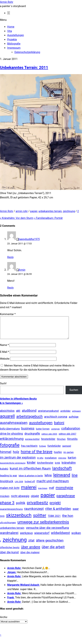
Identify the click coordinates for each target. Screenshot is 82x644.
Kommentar (8, 314)
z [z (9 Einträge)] (1, 545)
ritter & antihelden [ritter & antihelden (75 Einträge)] (58, 513)
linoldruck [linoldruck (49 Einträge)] (7, 485)
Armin (22, 270)
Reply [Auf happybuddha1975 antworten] (10, 257)
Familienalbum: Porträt (48, 218)
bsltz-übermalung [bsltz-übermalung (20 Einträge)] (10, 433)
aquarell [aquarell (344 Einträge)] (7, 421)
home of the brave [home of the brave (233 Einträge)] (37, 456)
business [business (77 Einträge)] (28, 433)
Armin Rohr (7, 211)
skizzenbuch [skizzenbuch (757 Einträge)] (19, 520)
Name (4, 349)
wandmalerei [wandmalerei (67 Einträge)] (9, 537)
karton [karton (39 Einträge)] (72, 462)
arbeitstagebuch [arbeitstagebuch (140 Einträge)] (29, 421)
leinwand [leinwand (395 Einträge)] (62, 479)
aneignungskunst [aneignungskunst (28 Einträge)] (48, 415)
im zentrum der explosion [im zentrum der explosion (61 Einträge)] (18, 462)
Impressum (14, 48)
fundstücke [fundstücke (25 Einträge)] (54, 450)
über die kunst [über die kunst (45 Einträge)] (9, 557)
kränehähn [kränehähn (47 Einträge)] (69, 467)
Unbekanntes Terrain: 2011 (24, 68)
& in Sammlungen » (11, 407)
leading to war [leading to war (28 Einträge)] (9, 480)
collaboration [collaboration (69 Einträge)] (71, 433)
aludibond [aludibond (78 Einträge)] (29, 415)
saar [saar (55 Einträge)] (76, 513)
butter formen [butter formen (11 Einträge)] (43, 433)
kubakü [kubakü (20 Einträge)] (4, 473)
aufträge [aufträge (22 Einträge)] (74, 421)
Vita (10, 31)
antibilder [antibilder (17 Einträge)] (65, 415)
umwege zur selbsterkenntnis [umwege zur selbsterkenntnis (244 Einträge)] (43, 526)
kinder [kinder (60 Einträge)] (31, 467)
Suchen (74, 394)
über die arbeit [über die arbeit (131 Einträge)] (53, 551)
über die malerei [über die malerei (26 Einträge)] (30, 557)
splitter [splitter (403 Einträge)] (40, 520)
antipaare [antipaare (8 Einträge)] (76, 415)
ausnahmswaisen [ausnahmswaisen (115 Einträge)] (14, 427)
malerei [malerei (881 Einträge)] (29, 492)
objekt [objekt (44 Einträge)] (35, 500)
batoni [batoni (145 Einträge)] (59, 427)
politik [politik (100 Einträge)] (20, 507)
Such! (3, 388)
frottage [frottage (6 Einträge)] (42, 450)
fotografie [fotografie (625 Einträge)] (10, 450)
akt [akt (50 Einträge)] (18, 415)
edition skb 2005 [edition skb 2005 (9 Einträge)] (49, 438)
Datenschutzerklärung (27, 52)
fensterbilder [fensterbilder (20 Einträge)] (48, 443)
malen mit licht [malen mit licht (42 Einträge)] (10, 492)
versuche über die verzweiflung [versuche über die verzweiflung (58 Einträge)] (47, 532)
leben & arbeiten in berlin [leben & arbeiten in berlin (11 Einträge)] (31, 480)
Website (5, 363)
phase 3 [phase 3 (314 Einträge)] (7, 507)
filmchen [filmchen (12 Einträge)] (61, 443)
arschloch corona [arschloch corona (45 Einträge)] (56, 421)
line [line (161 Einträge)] (75, 480)
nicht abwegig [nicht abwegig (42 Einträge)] (20, 500)
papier (34, 211)
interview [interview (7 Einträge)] (62, 462)
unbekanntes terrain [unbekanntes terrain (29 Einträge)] (12, 532)
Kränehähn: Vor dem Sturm (17, 218)
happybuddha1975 (29, 239)
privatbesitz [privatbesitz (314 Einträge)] (37, 507)
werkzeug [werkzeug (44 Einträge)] (26, 537)
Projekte (12, 39)
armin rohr (22, 211)
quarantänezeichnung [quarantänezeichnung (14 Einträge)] (11, 513)
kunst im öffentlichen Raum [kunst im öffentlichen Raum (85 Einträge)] (30, 473)
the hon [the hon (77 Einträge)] (68, 520)
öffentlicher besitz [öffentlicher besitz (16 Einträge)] (10, 552)
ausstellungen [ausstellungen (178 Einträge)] (41, 427)
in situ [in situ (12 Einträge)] (40, 462)
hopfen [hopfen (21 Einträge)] (58, 456)
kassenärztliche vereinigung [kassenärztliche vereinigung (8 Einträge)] (13, 467)
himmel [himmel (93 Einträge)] (6, 456)
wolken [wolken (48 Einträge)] (76, 537)
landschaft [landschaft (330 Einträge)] (62, 473)
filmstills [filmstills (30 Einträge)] (72, 443)
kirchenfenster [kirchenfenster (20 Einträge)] (45, 467)
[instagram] (9, 13)
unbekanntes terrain (50, 211)
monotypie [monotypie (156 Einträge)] (64, 492)
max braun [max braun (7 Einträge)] (43, 493)
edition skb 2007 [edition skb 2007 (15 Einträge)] (67, 438)
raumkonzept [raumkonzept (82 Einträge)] (34, 513)
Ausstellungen (16, 35)
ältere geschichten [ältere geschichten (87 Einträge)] (50, 545)
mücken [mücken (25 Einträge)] (5, 500)
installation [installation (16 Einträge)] (51, 462)
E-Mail (5, 356)
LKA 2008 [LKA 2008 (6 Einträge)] (19, 486)
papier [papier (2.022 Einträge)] (48, 500)
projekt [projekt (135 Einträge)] (55, 507)
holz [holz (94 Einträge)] (16, 456)
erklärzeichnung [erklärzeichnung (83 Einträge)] (12, 443)
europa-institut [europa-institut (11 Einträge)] (32, 443)
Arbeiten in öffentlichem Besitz (18, 403)
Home (11, 27)
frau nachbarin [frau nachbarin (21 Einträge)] (29, 450)
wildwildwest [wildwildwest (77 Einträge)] (60, 537)
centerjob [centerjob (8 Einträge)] (55, 433)
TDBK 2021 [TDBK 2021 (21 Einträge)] (54, 520)
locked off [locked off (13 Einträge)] (30, 486)
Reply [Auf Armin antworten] (10, 288)
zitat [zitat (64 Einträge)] (31, 545)
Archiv (4, 621)
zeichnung (69, 211)
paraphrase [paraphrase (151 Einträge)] (66, 500)
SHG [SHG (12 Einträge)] (2, 520)
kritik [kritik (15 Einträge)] (58, 467)
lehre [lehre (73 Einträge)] (48, 480)
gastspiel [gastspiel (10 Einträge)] (67, 450)
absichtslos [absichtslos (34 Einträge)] (7, 415)
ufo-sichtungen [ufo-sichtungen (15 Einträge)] (8, 527)
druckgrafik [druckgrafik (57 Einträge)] (32, 438)
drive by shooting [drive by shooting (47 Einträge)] (11, 438)
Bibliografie (14, 44)
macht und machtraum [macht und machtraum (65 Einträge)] (53, 485)
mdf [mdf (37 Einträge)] (52, 492)
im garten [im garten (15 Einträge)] (68, 457)
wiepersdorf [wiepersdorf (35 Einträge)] (42, 537)
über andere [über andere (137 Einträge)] (31, 551)
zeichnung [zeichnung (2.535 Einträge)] (15, 544)
